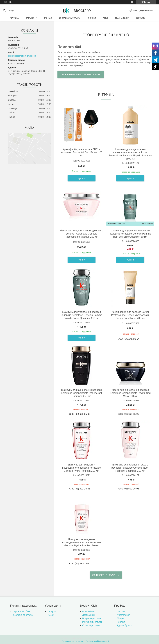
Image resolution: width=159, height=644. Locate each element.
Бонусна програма (92, 618)
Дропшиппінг (89, 615)
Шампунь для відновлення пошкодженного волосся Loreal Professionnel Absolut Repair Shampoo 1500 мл (130, 154)
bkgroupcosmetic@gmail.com (22, 56)
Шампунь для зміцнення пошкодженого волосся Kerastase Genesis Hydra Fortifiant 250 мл (82, 468)
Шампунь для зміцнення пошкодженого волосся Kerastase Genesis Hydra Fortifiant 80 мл (82, 542)
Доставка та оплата (69, 18)
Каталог (30, 18)
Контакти (141, 18)
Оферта (52, 611)
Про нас (48, 18)
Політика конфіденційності (97, 641)
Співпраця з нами (91, 625)
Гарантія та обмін (22, 611)
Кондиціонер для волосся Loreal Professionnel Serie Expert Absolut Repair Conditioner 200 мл (130, 315)
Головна (14, 18)
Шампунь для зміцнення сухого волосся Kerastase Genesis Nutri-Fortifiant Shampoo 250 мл (130, 468)
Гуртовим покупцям (92, 622)
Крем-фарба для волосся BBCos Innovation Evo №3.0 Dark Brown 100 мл (81, 152)
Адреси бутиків (125, 625)
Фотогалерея (124, 615)
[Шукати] (4, 11)
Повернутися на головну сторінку (82, 74)
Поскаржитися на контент (73, 641)
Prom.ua (94, 638)
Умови (51, 615)
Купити (81, 178)
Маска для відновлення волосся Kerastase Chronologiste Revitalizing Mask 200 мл (130, 393)
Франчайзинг (122, 18)
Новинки (91, 18)
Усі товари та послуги (105, 575)
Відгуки (121, 618)
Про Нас (121, 611)
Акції (105, 18)
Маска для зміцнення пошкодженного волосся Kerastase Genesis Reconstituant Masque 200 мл (81, 234)
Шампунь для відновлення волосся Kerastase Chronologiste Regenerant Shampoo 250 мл (81, 393)
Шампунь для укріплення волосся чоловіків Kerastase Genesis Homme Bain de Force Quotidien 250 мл (81, 315)
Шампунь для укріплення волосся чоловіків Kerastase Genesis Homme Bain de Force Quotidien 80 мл (130, 234)
